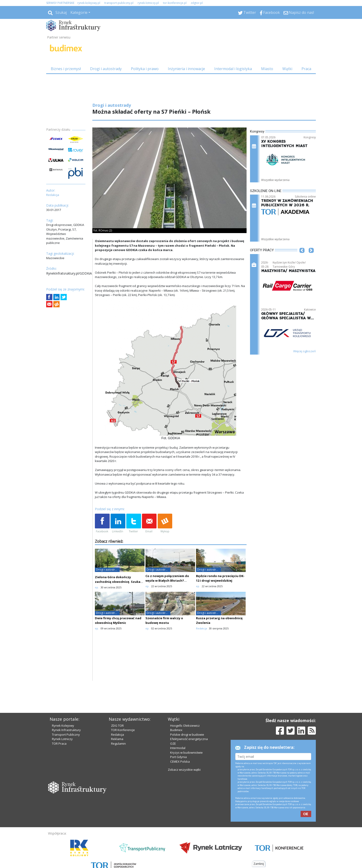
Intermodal (178, 748)
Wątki (287, 69)
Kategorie (79, 12)
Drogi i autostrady (106, 69)
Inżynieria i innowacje (186, 69)
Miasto (267, 69)
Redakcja (118, 735)
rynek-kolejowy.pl (89, 3)
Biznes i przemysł (66, 69)
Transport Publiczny (66, 735)
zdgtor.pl (197, 3)
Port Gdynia (178, 757)
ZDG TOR (117, 726)
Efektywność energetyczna (189, 739)
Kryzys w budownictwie (186, 752)
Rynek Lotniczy (62, 739)
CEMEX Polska (180, 761)
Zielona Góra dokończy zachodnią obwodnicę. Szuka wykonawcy (118, 582)
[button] (302, 257)
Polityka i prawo (145, 69)
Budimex (176, 730)
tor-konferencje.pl (175, 3)
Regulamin (118, 744)
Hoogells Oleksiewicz (185, 726)
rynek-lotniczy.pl (148, 3)
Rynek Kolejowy (63, 726)
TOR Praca (59, 744)
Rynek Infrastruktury (66, 730)
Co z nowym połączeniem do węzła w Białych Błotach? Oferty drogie (167, 581)
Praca (306, 69)
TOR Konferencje (123, 730)
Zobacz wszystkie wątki (184, 770)
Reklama (117, 739)
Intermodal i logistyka (233, 69)
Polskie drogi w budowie (187, 735)
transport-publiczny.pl (119, 3)
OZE (173, 744)
